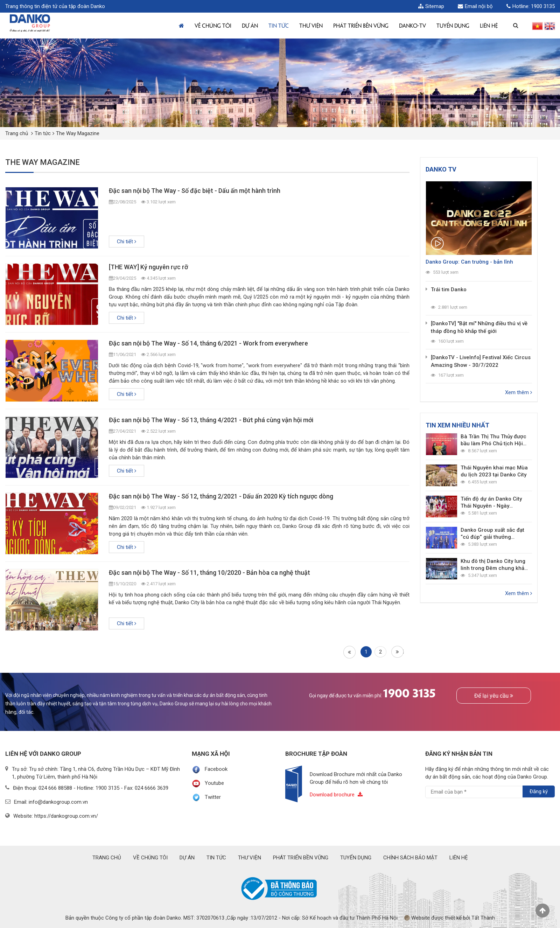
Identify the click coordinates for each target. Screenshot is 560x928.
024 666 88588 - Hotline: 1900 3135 (79, 788)
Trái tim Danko (449, 289)
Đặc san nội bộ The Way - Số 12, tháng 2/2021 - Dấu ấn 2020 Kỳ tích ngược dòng (221, 496)
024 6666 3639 (152, 788)
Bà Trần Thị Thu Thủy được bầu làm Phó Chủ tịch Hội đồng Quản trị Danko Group (494, 440)
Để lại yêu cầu (494, 696)
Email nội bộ (475, 6)
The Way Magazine (78, 133)
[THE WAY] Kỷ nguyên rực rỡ (148, 267)
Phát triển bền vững (361, 25)
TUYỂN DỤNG (453, 25)
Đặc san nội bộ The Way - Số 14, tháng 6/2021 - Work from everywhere (208, 343)
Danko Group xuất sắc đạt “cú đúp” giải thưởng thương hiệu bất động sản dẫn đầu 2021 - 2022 (492, 534)
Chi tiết (127, 242)
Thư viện (311, 25)
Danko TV (441, 169)
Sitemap (431, 6)
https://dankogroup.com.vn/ (66, 816)
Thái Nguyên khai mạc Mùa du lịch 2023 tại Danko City (494, 471)
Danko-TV (412, 25)
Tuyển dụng (356, 858)
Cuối (399, 652)
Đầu (349, 652)
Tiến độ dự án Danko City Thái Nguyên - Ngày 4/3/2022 (491, 503)
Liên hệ (489, 25)
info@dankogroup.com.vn (58, 802)
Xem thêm (519, 392)
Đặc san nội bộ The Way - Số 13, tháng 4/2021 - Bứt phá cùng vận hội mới (211, 420)
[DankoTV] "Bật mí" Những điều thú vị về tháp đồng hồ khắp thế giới (479, 327)
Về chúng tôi (213, 25)
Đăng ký (539, 791)
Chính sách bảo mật (410, 858)
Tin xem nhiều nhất (457, 425)
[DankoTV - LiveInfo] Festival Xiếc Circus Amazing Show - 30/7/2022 (481, 361)
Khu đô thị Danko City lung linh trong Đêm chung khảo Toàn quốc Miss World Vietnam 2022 (494, 565)
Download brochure (336, 795)
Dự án (250, 25)
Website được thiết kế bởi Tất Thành (450, 918)
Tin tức (279, 25)
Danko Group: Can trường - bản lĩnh (469, 262)
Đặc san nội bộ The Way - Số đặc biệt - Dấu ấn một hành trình (195, 191)
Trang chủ (17, 133)
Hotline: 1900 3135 (531, 6)
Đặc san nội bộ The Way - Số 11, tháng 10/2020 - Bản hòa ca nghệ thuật (209, 573)
